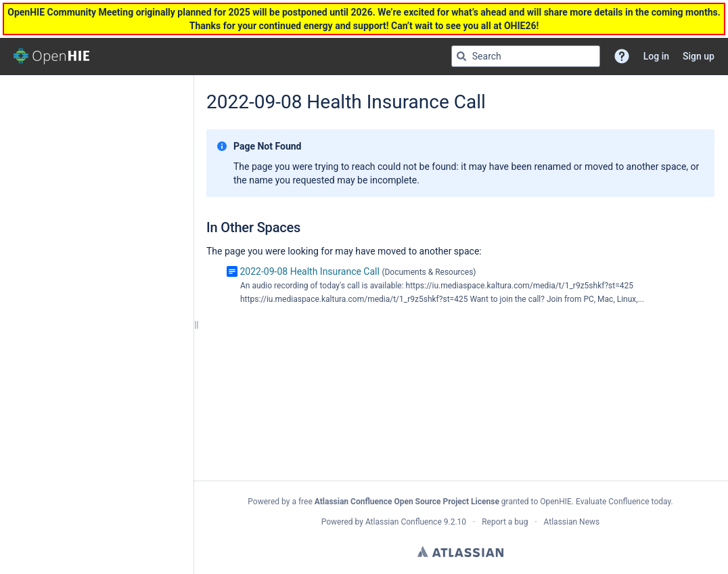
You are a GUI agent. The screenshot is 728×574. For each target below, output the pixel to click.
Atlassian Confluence (404, 522)
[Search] (461, 56)
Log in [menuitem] (656, 56)
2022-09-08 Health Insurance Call (309, 271)
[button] (622, 56)
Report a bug (505, 522)
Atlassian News (572, 522)
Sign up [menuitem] (699, 56)
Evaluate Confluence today (623, 502)
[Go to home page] (51, 56)
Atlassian (460, 552)
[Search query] (526, 56)
